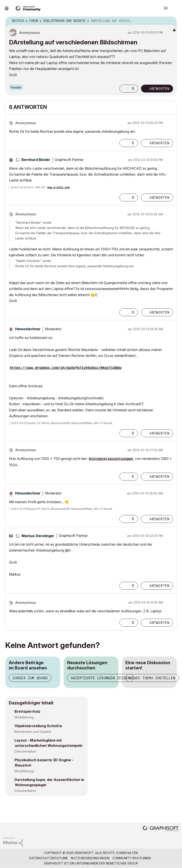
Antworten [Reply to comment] (159, 143)
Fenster (16, 87)
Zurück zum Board (30, 678)
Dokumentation (25, 751)
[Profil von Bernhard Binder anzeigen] (36, 160)
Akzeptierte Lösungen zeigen (100, 678)
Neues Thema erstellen (152, 678)
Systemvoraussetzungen (111, 459)
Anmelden (175, 8)
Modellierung (24, 717)
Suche (153, 8)
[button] (124, 89)
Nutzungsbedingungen (90, 858)
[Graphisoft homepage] (161, 829)
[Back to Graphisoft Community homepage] (29, 8)
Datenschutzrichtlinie (49, 858)
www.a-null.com (58, 188)
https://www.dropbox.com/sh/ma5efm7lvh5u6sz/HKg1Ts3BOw (66, 368)
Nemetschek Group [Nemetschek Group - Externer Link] (122, 863)
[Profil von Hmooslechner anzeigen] (28, 329)
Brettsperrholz (27, 711)
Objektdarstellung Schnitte (38, 726)
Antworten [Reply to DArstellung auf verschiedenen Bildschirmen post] (159, 89)
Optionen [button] (171, 21)
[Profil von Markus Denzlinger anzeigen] (38, 536)
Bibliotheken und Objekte (33, 732)
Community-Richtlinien (131, 858)
